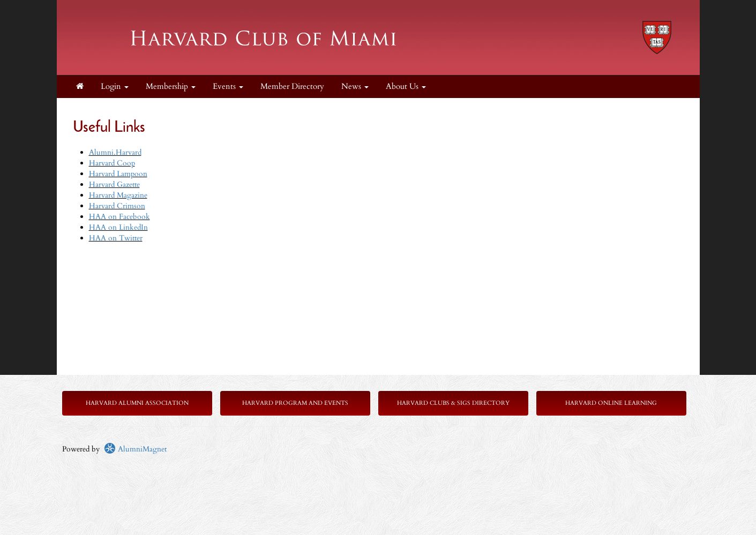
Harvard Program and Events (295, 403)
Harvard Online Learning (611, 403)
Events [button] (228, 86)
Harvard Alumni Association (137, 403)
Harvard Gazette (114, 184)
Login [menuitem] (115, 86)
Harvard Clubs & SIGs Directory (453, 403)
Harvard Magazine (118, 195)
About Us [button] (406, 86)
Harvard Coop (112, 163)
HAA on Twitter (116, 238)
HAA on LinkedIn (118, 227)
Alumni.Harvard (115, 152)
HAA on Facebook (119, 217)
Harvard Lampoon (118, 174)
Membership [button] (171, 86)
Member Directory (292, 86)
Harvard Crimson (117, 206)
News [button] (355, 86)
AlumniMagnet (135, 449)
